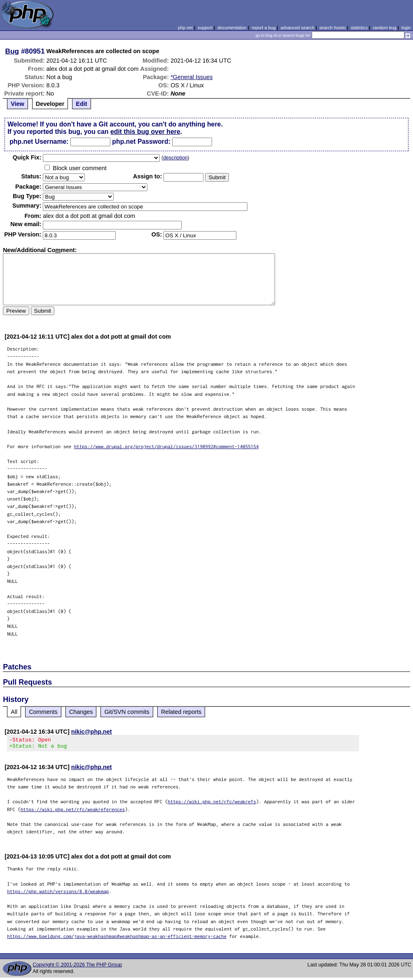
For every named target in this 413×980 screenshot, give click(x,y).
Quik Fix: (27, 157)
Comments (43, 712)
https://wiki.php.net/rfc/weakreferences (73, 812)
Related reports (181, 712)
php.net (185, 28)
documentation (232, 28)
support (205, 28)
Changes (81, 712)
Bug (12, 51)
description (175, 158)
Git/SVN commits (127, 712)
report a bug (264, 28)
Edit (81, 104)
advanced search (297, 28)
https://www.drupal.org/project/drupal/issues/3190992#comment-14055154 (167, 446)
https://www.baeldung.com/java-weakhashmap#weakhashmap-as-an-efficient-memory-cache (117, 939)
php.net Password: (141, 142)
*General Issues (191, 77)
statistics (359, 28)
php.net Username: (39, 142)
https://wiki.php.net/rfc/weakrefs (212, 804)
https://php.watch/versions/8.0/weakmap (58, 894)
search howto (332, 28)
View (17, 104)
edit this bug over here (145, 132)
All (14, 712)
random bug (385, 28)
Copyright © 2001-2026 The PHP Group (77, 967)
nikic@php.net (92, 732)
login (406, 28)
